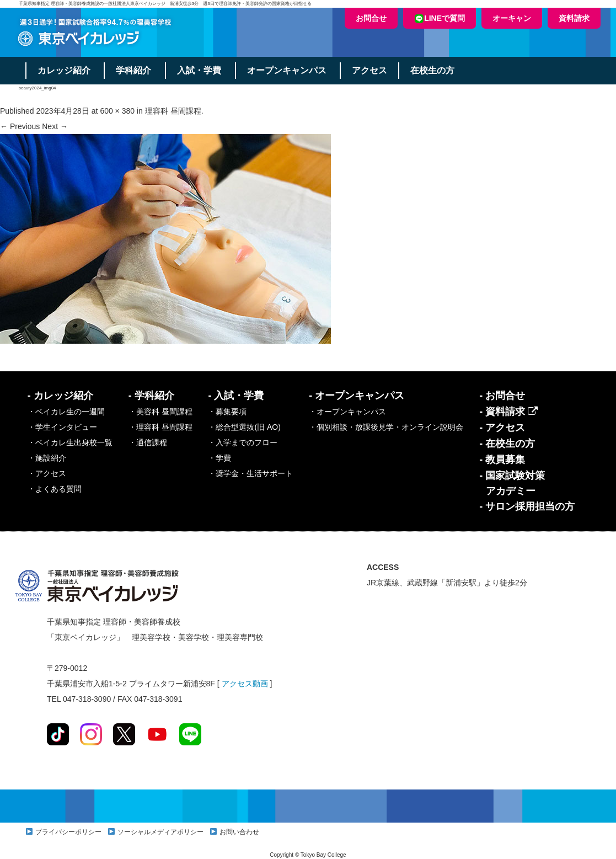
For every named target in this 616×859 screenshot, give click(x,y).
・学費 (219, 458)
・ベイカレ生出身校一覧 (70, 442)
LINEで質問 (440, 18)
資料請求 (574, 18)
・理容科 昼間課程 (160, 427)
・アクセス (47, 473)
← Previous (20, 126)
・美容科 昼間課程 (160, 412)
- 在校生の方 (507, 444)
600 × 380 (117, 111)
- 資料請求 (508, 412)
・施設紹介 (47, 458)
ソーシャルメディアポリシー (160, 832)
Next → (55, 126)
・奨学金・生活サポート (250, 473)
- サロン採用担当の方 (527, 506)
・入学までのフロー (243, 442)
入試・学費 (200, 70)
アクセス (371, 70)
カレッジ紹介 (64, 70)
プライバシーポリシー (68, 832)
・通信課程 (148, 442)
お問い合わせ (239, 832)
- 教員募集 (502, 460)
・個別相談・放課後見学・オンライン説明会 (386, 427)
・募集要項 (227, 412)
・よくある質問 (55, 489)
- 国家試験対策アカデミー (512, 483)
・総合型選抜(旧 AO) (244, 427)
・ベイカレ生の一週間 (66, 412)
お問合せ (371, 18)
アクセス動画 (245, 684)
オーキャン (512, 18)
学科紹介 (134, 70)
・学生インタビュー (62, 427)
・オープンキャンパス (347, 412)
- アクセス (502, 428)
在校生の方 (433, 70)
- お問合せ (502, 396)
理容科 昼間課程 (173, 111)
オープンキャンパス (287, 70)
